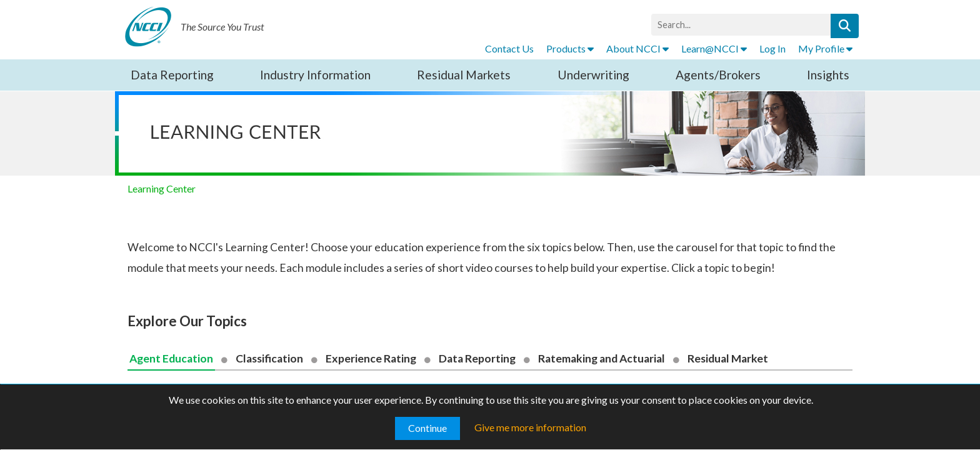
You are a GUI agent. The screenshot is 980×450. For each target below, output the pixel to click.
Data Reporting (172, 75)
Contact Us (509, 48)
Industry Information (315, 75)
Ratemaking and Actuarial (602, 358)
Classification (269, 358)
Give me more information (530, 427)
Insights (828, 75)
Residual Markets (464, 75)
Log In (772, 48)
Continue (427, 428)
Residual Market (728, 358)
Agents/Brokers (718, 75)
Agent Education (171, 358)
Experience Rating (371, 358)
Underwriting (593, 75)
